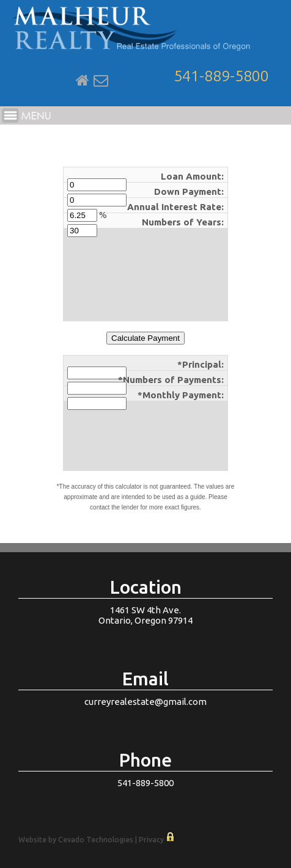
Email (101, 81)
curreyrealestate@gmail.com (145, 702)
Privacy (151, 840)
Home (83, 81)
